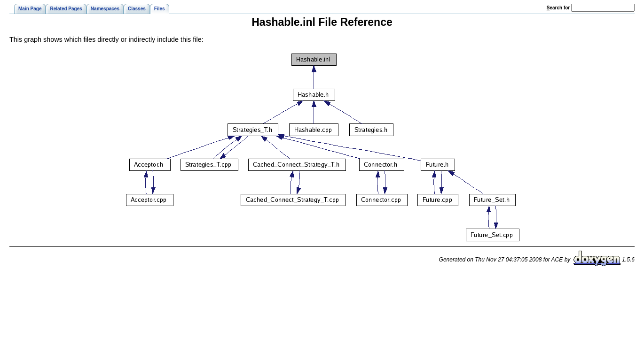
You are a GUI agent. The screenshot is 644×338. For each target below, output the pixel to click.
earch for (558, 8)
